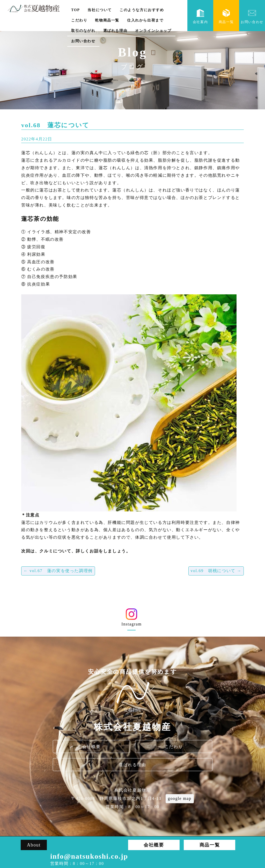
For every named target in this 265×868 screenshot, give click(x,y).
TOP (75, 10)
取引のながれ (83, 31)
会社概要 (91, 747)
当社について (100, 10)
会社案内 (200, 16)
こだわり (79, 20)
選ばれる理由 (115, 31)
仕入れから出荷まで (145, 20)
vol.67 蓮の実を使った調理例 (58, 571)
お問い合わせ (83, 41)
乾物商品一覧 (107, 20)
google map (180, 798)
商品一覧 (226, 16)
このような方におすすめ (142, 10)
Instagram (132, 619)
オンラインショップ (153, 31)
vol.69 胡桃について (216, 571)
